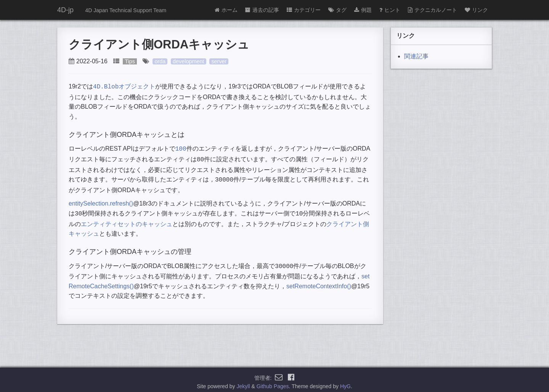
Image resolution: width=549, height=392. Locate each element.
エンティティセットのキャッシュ (127, 220)
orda (160, 61)
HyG (345, 382)
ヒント (390, 10)
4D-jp (65, 10)
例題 (363, 10)
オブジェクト (124, 86)
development (188, 61)
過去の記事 (262, 10)
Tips (130, 61)
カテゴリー (304, 10)
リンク (476, 10)
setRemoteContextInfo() (319, 282)
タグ (337, 10)
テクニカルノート (433, 10)
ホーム (226, 10)
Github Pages (273, 382)
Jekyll (243, 382)
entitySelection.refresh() (101, 200)
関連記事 (416, 56)
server (219, 61)
